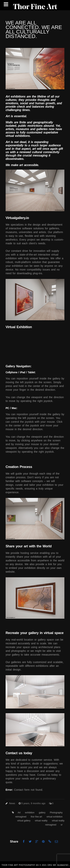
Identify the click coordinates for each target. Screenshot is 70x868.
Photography (56, 813)
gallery (42, 813)
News (12, 803)
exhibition (30, 813)
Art (19, 813)
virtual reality (41, 821)
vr (62, 825)
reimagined (21, 817)
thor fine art (36, 817)
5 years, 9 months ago (34, 803)
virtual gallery (24, 821)
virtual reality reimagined (55, 823)
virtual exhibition (55, 817)
